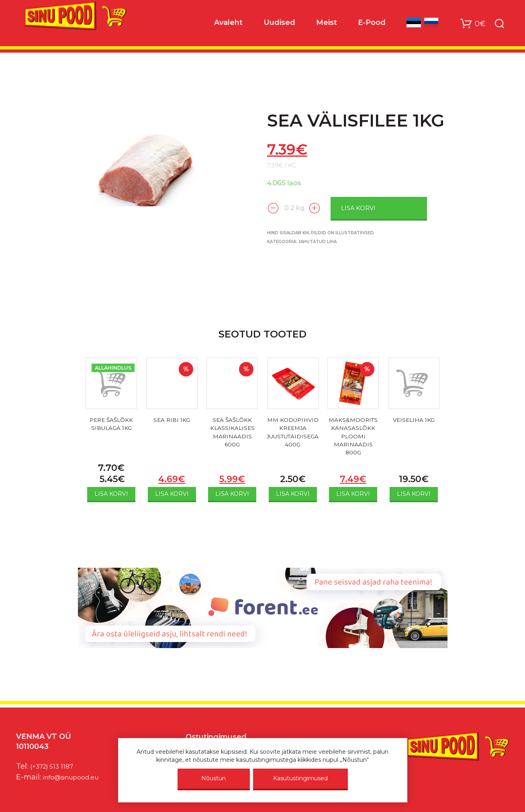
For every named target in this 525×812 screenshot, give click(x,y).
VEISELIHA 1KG (414, 420)
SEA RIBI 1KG (172, 420)
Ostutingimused (216, 737)
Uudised (279, 25)
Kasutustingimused (300, 778)
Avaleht (228, 25)
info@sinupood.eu (76, 777)
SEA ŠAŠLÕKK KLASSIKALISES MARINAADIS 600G (232, 435)
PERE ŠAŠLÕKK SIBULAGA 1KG (111, 425)
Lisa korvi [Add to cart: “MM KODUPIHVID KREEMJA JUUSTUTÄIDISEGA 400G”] (293, 494)
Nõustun (213, 778)
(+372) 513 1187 (56, 766)
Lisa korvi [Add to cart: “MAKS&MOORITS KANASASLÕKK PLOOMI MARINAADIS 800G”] (353, 494)
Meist (327, 25)
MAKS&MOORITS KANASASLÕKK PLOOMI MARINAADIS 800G (353, 440)
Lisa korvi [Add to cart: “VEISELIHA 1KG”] (414, 494)
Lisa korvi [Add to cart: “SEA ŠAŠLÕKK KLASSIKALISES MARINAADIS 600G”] (232, 494)
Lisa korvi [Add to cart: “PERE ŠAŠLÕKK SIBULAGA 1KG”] (111, 494)
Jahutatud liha (318, 241)
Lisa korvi (374, 207)
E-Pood (372, 25)
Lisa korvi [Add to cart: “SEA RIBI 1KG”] (172, 494)
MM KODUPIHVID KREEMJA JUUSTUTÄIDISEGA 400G (293, 435)
